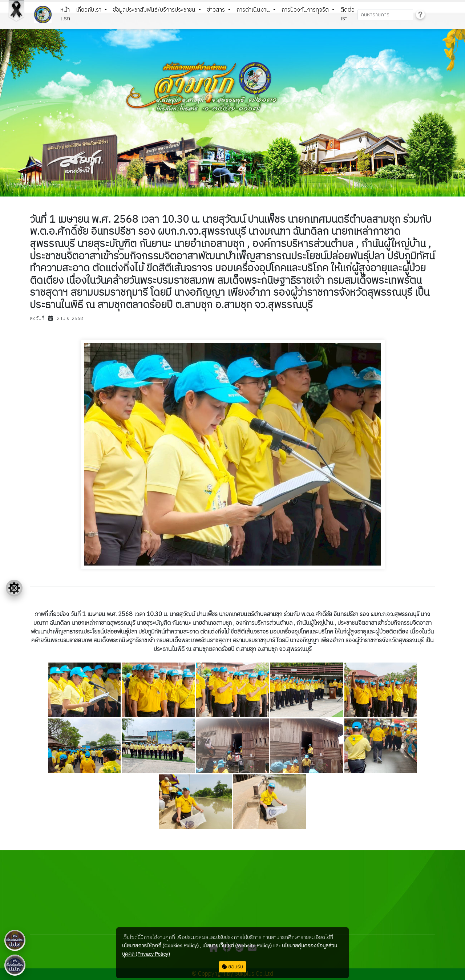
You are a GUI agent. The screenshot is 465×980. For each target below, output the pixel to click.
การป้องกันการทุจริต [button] (306, 10)
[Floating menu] (14, 588)
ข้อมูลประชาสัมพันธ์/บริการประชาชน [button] (155, 10)
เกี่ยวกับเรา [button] (89, 10)
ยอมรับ (232, 967)
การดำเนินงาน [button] (254, 10)
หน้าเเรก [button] (65, 14)
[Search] (385, 15)
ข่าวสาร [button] (217, 10)
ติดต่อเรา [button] (347, 14)
